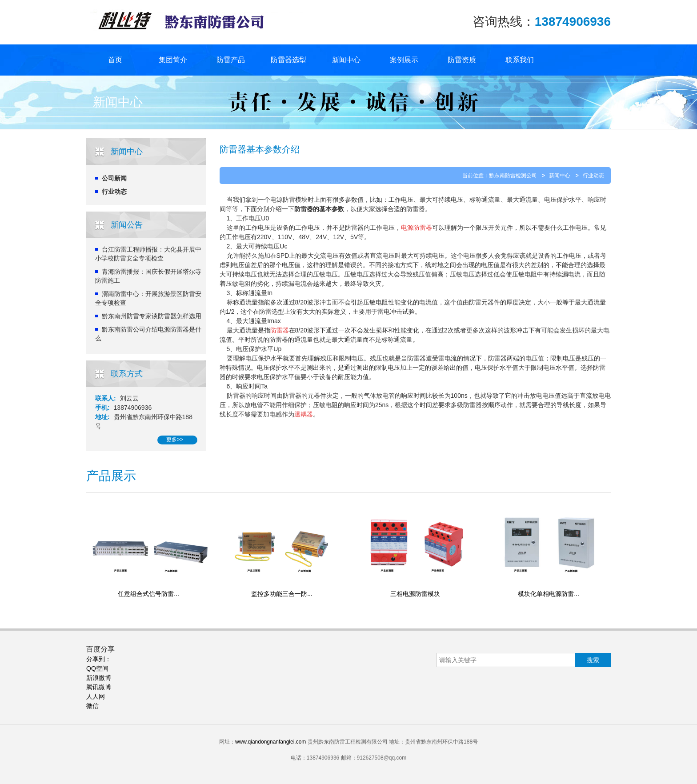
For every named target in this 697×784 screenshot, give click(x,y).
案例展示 (404, 60)
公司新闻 (114, 178)
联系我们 (520, 60)
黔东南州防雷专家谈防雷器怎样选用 (152, 316)
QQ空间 (97, 668)
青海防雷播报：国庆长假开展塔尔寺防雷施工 (148, 276)
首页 (115, 60)
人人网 (96, 696)
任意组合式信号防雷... (148, 594)
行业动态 (114, 192)
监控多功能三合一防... (282, 594)
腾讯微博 (99, 687)
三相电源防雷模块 (415, 594)
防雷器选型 (288, 60)
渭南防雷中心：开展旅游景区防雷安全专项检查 (148, 298)
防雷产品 (231, 60)
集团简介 (173, 60)
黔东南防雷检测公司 (513, 176)
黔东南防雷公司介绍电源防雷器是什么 (148, 334)
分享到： (99, 659)
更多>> (175, 440)
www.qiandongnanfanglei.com (270, 742)
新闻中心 (346, 60)
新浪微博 (99, 678)
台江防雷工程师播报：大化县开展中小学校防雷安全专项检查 (148, 254)
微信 (92, 706)
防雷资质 (462, 60)
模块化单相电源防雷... (549, 594)
